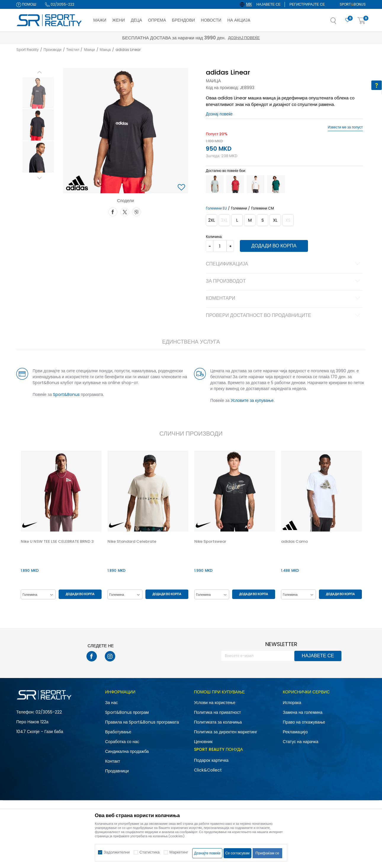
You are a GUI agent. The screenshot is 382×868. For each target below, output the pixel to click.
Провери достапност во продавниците (284, 316)
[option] (38, 93)
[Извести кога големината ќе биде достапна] (224, 220)
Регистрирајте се (307, 4)
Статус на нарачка (301, 742)
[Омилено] (348, 20)
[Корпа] (362, 21)
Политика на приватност (218, 712)
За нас (111, 703)
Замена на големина (303, 712)
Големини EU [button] (216, 208)
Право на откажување (304, 722)
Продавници (117, 771)
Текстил (73, 50)
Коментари (284, 299)
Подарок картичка (211, 760)
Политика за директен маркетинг (226, 732)
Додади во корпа (274, 246)
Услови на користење (215, 703)
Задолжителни (117, 852)
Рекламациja (295, 732)
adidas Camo (294, 542)
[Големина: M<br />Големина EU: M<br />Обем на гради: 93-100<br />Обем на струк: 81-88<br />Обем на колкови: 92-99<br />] (250, 220)
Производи (53, 50)
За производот (284, 281)
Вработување (118, 732)
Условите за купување (252, 400)
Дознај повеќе (244, 38)
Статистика (150, 852)
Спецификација (284, 264)
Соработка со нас (122, 742)
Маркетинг (179, 852)
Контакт (113, 761)
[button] (339, 22)
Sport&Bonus (66, 394)
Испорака (292, 703)
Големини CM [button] (263, 208)
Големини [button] (239, 208)
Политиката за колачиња (218, 722)
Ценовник (203, 742)
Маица (105, 50)
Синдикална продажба (127, 751)
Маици (89, 50)
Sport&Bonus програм (127, 712)
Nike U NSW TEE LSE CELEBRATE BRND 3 (57, 542)
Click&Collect (208, 770)
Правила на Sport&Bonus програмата (142, 722)
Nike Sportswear (210, 542)
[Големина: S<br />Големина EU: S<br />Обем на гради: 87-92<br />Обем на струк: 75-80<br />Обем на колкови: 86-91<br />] (263, 220)
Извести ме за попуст (345, 127)
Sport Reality (28, 50)
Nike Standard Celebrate (132, 542)
